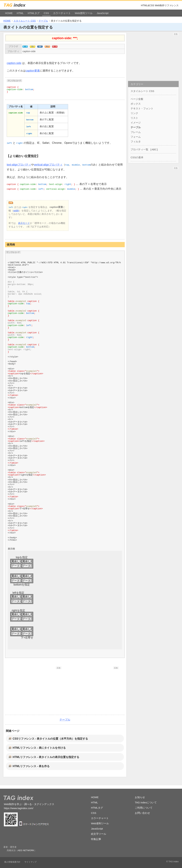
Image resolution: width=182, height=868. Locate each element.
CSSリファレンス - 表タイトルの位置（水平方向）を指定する (50, 739)
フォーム (136, 137)
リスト (134, 118)
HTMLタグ (34, 13)
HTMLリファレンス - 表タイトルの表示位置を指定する (46, 757)
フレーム (136, 132)
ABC (154, 149)
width (16, 211)
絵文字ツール (99, 834)
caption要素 (33, 71)
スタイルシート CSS (25, 21)
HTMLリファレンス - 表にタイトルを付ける (39, 748)
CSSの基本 (137, 157)
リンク (134, 113)
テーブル (43, 21)
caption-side (29, 51)
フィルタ (136, 141)
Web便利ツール (84, 13)
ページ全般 (137, 99)
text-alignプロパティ (19, 165)
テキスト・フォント (142, 108)
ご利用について (144, 808)
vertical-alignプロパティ (48, 165)
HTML (20, 13)
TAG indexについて (146, 802)
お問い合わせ (142, 813)
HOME (9, 13)
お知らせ (140, 797)
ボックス (136, 104)
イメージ (136, 123)
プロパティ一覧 (139, 149)
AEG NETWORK (26, 850)
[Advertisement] (36, 690)
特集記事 (96, 839)
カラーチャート (62, 13)
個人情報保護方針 (12, 862)
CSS (46, 13)
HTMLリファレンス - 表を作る (31, 766)
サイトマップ (31, 862)
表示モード (24, 223)
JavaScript (103, 13)
